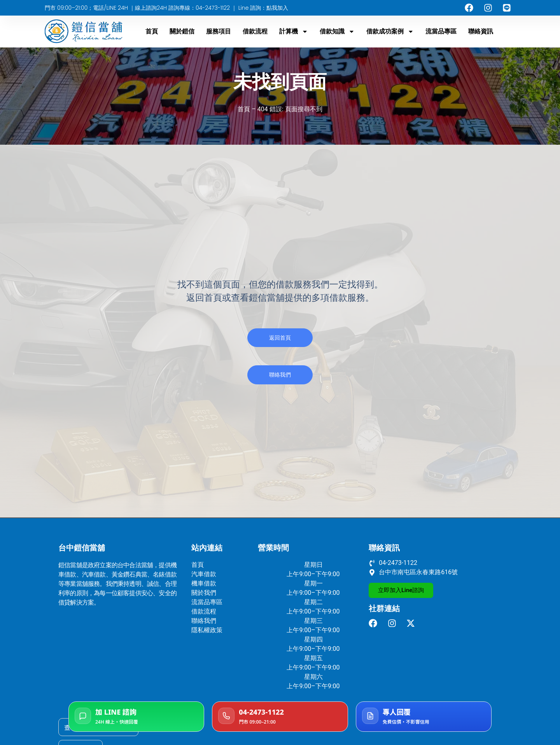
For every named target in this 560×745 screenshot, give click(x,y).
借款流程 (255, 31)
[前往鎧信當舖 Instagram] (394, 623)
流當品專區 (441, 31)
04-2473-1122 (213, 8)
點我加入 (277, 8)
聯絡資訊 (481, 31)
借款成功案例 (390, 32)
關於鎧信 (182, 31)
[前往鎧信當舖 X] (413, 623)
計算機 (294, 32)
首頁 (152, 31)
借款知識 (337, 32)
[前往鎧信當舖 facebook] (375, 623)
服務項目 (219, 31)
